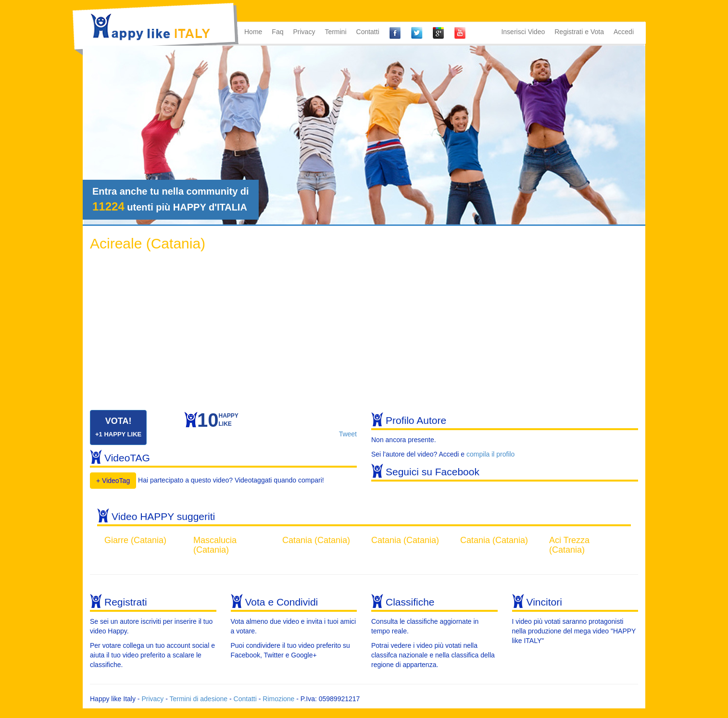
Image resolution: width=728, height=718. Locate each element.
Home (253, 32)
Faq (277, 32)
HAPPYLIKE (218, 422)
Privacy (304, 32)
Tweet (348, 434)
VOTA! (118, 427)
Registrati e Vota (579, 32)
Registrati (126, 602)
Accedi (624, 32)
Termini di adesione (198, 699)
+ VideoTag (113, 481)
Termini (335, 32)
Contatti (368, 32)
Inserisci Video (523, 32)
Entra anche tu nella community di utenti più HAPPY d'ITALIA (171, 199)
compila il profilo (490, 454)
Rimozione (278, 699)
